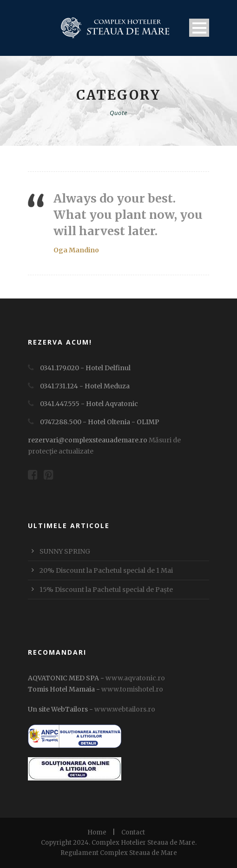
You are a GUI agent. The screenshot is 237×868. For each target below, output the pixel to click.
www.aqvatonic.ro (135, 678)
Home (97, 832)
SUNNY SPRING (65, 551)
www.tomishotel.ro (132, 689)
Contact (133, 832)
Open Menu (199, 28)
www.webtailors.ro (125, 709)
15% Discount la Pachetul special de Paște (106, 590)
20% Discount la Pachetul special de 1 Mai (106, 570)
